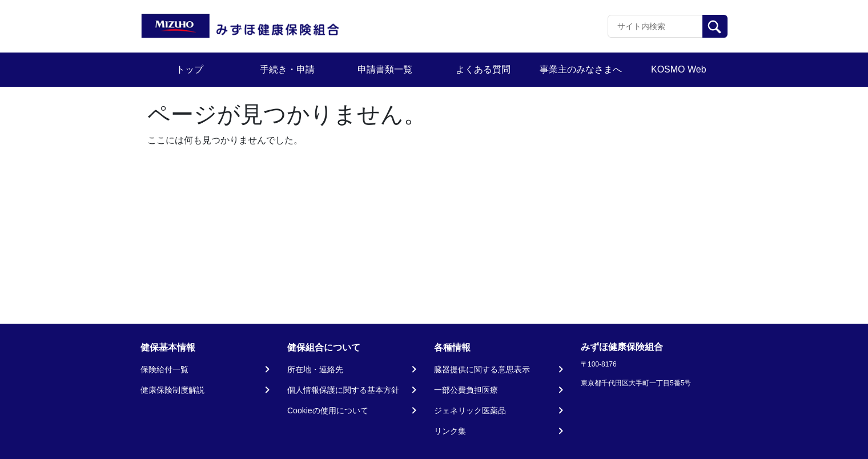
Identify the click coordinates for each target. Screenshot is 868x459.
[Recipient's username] (655, 26)
